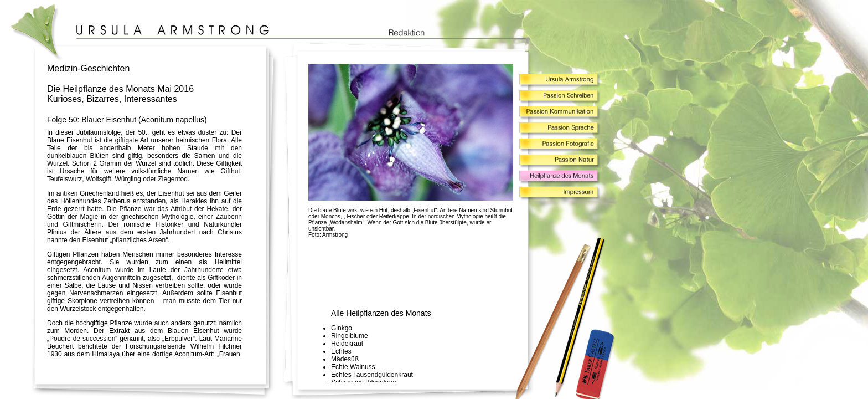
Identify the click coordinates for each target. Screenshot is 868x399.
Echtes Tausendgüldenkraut (372, 375)
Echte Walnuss (353, 367)
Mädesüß (345, 359)
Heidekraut (347, 344)
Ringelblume (350, 336)
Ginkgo (342, 328)
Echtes (341, 351)
